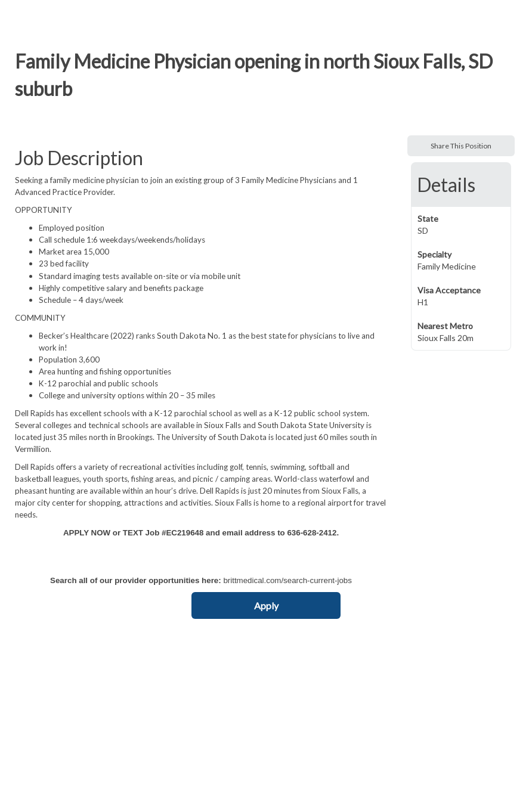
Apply (266, 605)
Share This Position (461, 146)
